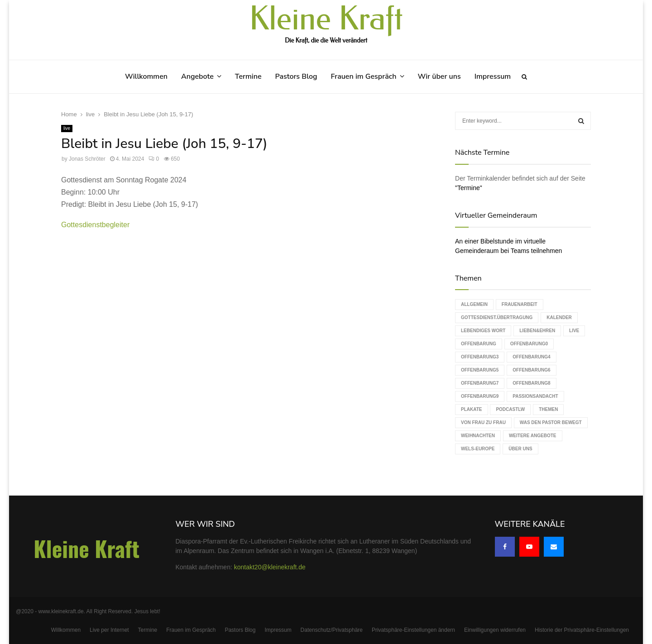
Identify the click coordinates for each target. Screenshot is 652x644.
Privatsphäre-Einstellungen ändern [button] (413, 630)
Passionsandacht (535, 396)
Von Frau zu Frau (483, 422)
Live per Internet (109, 630)
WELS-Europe (478, 449)
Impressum (493, 76)
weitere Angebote (533, 436)
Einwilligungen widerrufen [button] (495, 630)
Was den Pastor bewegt (551, 422)
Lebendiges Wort (483, 331)
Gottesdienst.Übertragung (497, 317)
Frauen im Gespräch (364, 76)
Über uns (520, 449)
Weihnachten (478, 436)
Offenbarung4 (531, 357)
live (67, 128)
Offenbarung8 (531, 383)
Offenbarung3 (480, 357)
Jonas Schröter (87, 159)
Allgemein (474, 304)
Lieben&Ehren (537, 331)
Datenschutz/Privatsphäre (332, 630)
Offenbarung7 (480, 383)
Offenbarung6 (531, 370)
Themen (548, 409)
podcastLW (510, 409)
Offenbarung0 (529, 344)
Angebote (197, 76)
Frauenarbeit (520, 304)
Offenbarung (479, 344)
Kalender (559, 317)
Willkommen (146, 76)
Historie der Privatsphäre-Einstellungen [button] (582, 630)
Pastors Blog (296, 76)
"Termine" (469, 188)
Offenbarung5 (480, 370)
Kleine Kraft (326, 19)
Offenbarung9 (480, 396)
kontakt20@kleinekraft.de (270, 567)
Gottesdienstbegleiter (95, 225)
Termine (248, 76)
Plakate (471, 409)
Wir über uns (439, 76)
